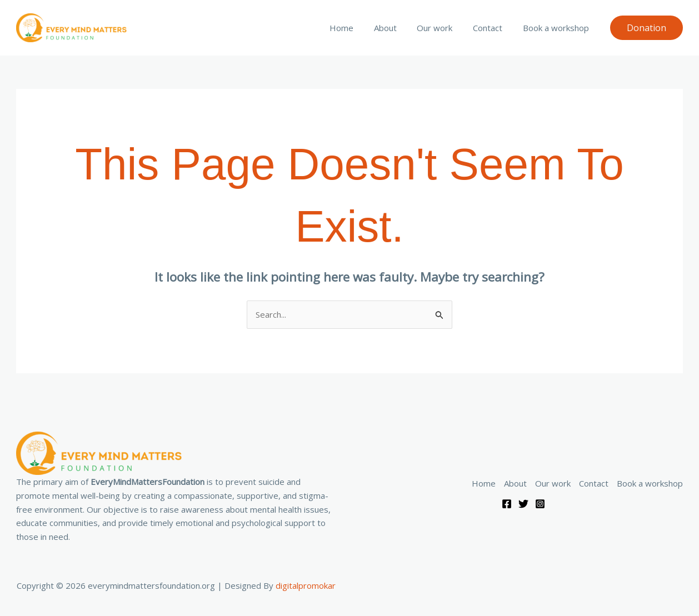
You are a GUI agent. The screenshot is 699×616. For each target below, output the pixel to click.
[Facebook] (507, 504)
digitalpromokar (306, 585)
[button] (646, 28)
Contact (493, 28)
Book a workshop (558, 28)
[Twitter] (523, 504)
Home (358, 28)
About (398, 28)
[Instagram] (540, 504)
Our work (444, 28)
